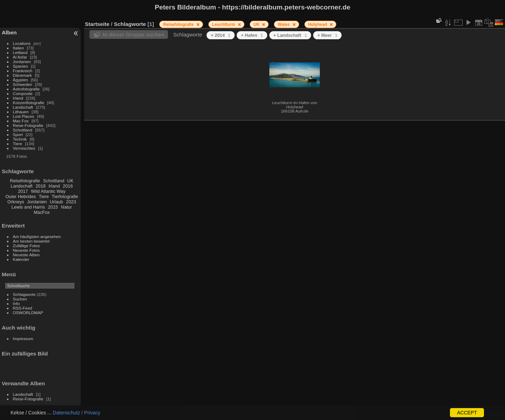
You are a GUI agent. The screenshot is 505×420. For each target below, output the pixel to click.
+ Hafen (252, 35)
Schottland (23, 130)
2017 (23, 191)
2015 (53, 207)
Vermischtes (24, 148)
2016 (68, 186)
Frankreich (23, 71)
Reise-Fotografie (28, 125)
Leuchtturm (224, 25)
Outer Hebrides (21, 197)
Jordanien (22, 62)
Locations (22, 43)
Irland (18, 98)
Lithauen (21, 112)
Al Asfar (20, 57)
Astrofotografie (26, 89)
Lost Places (24, 116)
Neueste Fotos (26, 250)
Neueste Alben (26, 255)
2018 (40, 186)
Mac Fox (21, 121)
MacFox (42, 212)
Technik (20, 139)
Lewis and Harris (28, 207)
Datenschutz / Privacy (77, 413)
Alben (9, 32)
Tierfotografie (65, 197)
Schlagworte (24, 294)
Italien (18, 48)
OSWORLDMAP (28, 313)
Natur (66, 207)
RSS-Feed (23, 308)
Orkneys (16, 202)
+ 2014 (221, 35)
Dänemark (22, 75)
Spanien (21, 66)
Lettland (20, 52)
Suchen (20, 299)
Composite (23, 93)
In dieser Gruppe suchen (134, 35)
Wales (284, 25)
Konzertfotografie (29, 103)
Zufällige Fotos (26, 246)
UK (70, 181)
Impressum (23, 338)
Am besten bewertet (31, 241)
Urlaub (56, 202)
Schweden (23, 84)
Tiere (18, 144)
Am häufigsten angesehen (37, 236)
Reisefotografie (25, 181)
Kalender (21, 259)
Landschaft (23, 107)
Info (16, 303)
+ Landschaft (290, 35)
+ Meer (327, 35)
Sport (18, 134)
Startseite (97, 24)
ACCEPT (467, 413)
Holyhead (318, 25)
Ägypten (21, 80)
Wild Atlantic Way (48, 191)
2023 (71, 202)
